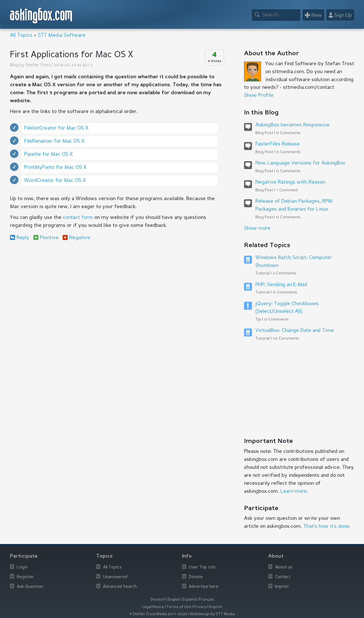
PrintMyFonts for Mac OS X (55, 167)
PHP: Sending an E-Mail (281, 285)
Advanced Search (120, 587)
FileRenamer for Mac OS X (54, 141)
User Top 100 (202, 567)
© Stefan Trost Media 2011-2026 (158, 614)
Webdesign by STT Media (212, 614)
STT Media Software (62, 35)
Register (25, 577)
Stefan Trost (38, 65)
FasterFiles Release (278, 144)
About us (284, 567)
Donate (196, 577)
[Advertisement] (117, 291)
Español (190, 600)
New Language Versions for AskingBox (300, 163)
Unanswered (115, 577)
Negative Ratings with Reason (290, 182)
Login (22, 567)
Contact (283, 577)
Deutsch (158, 600)
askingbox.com (41, 16)
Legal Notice (153, 607)
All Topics (21, 35)
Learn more (294, 491)
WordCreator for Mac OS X (55, 180)
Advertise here (204, 587)
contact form (78, 217)
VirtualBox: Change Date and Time (295, 330)
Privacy (200, 607)
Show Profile (259, 95)
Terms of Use (179, 607)
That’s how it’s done (326, 526)
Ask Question (30, 587)
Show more (257, 228)
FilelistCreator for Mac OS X (56, 128)
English (174, 600)
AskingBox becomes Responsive (292, 125)
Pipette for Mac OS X (48, 154)
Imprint (282, 587)
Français (206, 600)
